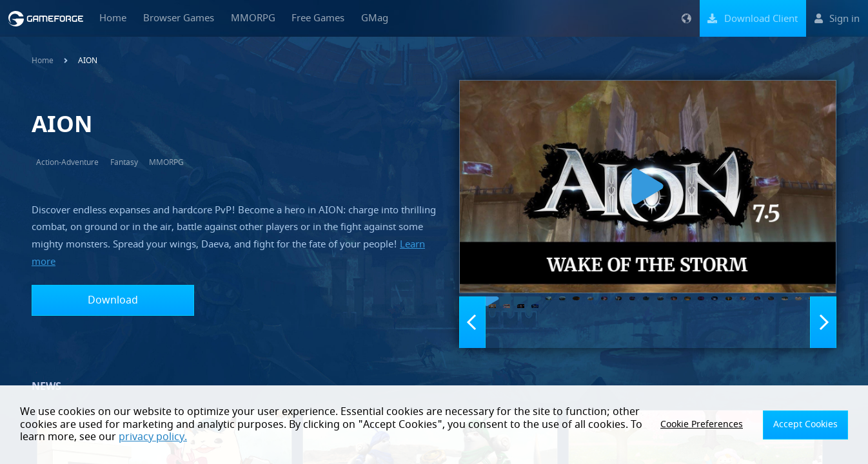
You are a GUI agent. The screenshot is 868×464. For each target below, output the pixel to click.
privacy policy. (125, 437)
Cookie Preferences (717, 425)
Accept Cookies (810, 425)
